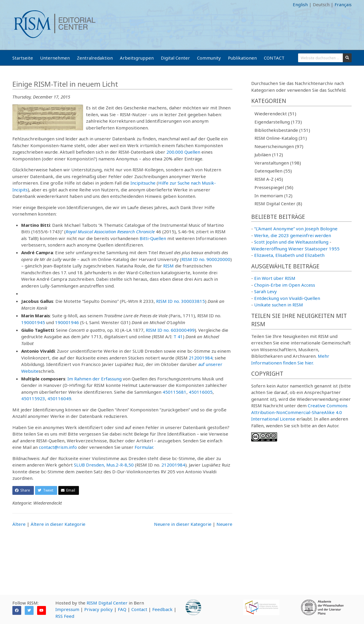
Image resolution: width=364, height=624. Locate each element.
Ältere (19, 524)
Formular (144, 447)
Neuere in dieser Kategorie (183, 524)
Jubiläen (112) (269, 155)
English (300, 4)
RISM (168, 266)
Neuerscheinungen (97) (279, 146)
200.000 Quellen (183, 152)
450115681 (174, 392)
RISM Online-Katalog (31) (281, 138)
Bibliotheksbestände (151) (282, 130)
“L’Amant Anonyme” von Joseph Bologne (296, 229)
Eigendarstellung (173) (278, 122)
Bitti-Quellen (153, 238)
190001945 (33, 322)
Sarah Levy (265, 291)
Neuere (224, 524)
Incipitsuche (143, 183)
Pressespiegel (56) (274, 187)
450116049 (59, 398)
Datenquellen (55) (273, 171)
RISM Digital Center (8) (278, 203)
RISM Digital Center (107, 603)
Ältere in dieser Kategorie (58, 524)
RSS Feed (65, 616)
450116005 (201, 392)
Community (209, 58)
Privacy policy (99, 609)
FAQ (122, 609)
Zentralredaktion (95, 58)
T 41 (178, 336)
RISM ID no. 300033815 (181, 301)
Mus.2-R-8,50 (120, 465)
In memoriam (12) (273, 196)
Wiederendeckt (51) (275, 114)
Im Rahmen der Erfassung (95, 379)
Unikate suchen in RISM (279, 305)
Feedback (162, 609)
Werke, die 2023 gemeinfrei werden (293, 235)
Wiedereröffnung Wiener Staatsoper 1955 (295, 249)
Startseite (23, 58)
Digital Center (175, 58)
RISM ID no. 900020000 (206, 259)
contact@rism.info (58, 447)
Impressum (67, 609)
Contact (139, 609)
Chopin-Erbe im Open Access (285, 285)
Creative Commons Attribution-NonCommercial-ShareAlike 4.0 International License (299, 412)
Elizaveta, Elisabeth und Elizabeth (289, 255)
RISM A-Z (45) (269, 179)
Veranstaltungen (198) (278, 163)
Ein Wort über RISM (275, 278)
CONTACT (274, 58)
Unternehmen (55, 58)
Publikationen (242, 58)
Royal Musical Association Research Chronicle (110, 231)
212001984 (201, 358)
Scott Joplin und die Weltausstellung (291, 242)
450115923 (33, 398)
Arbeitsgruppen (137, 58)
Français (343, 4)
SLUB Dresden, (90, 465)
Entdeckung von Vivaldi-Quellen (287, 298)
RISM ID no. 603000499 (170, 330)
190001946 (67, 322)
